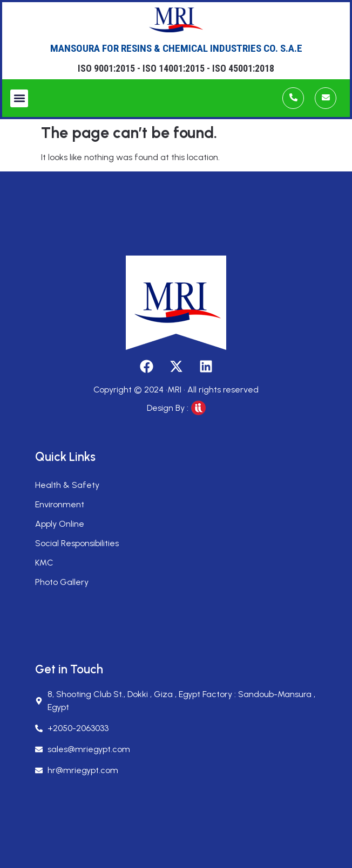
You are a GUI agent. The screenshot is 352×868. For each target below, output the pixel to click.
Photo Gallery (62, 582)
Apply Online (60, 524)
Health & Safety (67, 485)
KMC (44, 563)
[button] (19, 98)
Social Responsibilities (77, 543)
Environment (60, 504)
